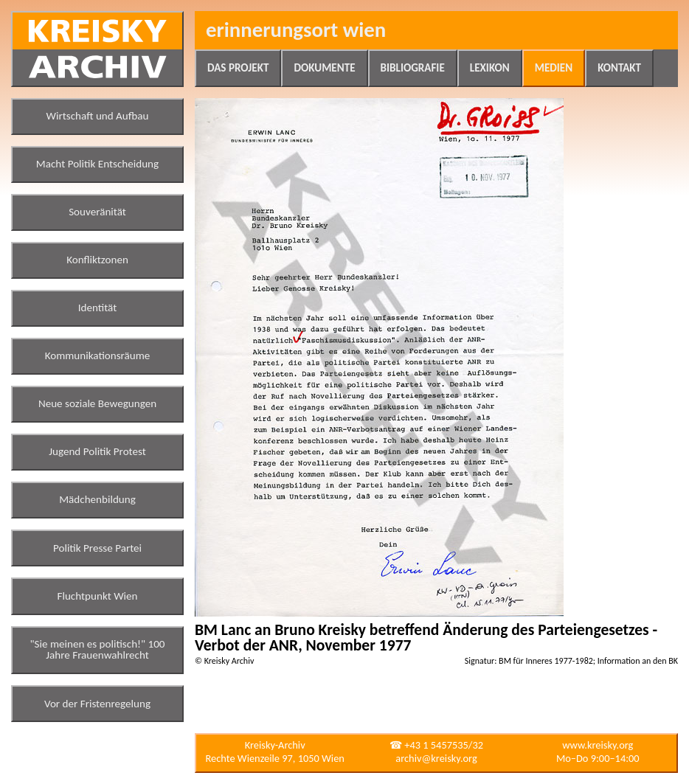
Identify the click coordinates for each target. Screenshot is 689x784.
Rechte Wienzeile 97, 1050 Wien (275, 758)
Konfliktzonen (97, 260)
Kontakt (619, 68)
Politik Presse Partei (97, 548)
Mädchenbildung (97, 499)
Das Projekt (238, 68)
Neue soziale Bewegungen (97, 403)
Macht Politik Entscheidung (97, 164)
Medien (554, 68)
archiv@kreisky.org (436, 758)
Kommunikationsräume (98, 355)
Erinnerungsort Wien (296, 30)
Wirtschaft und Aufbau (98, 116)
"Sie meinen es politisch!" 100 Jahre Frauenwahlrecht (98, 650)
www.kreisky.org (598, 745)
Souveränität (97, 212)
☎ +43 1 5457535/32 (436, 745)
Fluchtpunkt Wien (97, 596)
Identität (98, 308)
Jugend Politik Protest (97, 451)
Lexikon (490, 68)
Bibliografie (413, 68)
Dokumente (324, 68)
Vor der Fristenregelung (97, 704)
